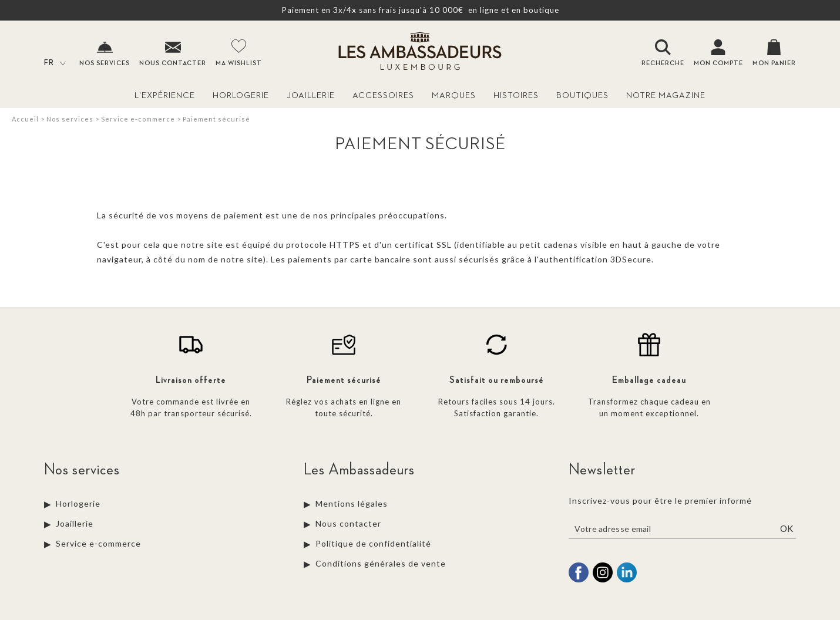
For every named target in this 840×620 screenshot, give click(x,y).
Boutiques (582, 95)
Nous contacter (348, 523)
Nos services (70, 119)
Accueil (25, 119)
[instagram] (603, 581)
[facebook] (579, 581)
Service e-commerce (138, 119)
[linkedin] (627, 581)
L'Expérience (165, 95)
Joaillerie (311, 95)
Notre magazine (666, 95)
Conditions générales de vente (381, 563)
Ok (787, 528)
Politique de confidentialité (373, 543)
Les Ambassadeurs (359, 470)
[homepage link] (420, 52)
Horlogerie (241, 95)
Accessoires (383, 95)
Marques (454, 95)
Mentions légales (352, 503)
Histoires (516, 95)
